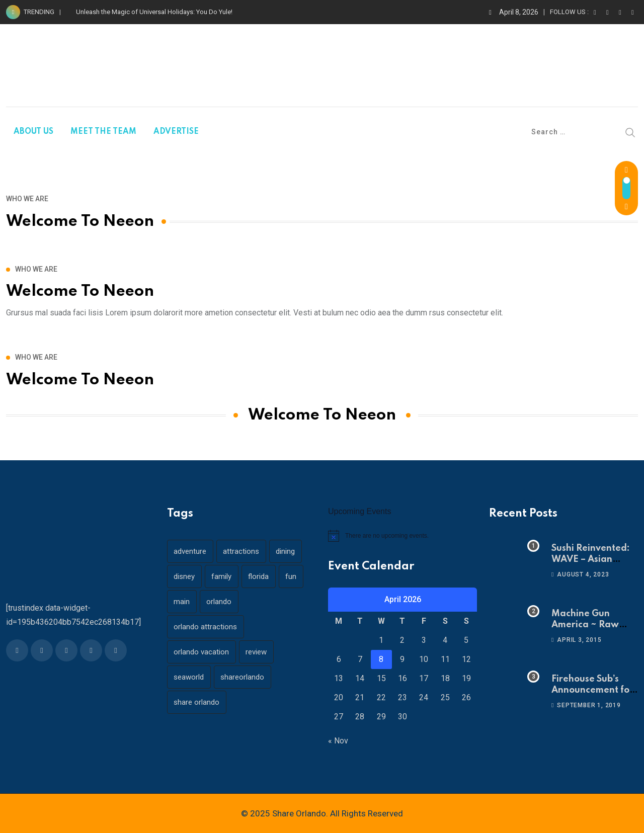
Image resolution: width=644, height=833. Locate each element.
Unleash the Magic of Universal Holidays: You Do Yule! (154, 12)
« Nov (338, 741)
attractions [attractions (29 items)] (242, 551)
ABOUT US (33, 132)
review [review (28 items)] (257, 652)
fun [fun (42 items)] (293, 576)
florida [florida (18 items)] (260, 576)
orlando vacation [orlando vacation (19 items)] (202, 652)
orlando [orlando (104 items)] (220, 602)
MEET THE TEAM (103, 132)
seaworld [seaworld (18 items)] (189, 677)
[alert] (403, 536)
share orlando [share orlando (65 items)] (197, 702)
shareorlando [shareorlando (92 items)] (243, 677)
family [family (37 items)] (222, 576)
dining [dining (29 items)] (287, 551)
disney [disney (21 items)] (185, 576)
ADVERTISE (176, 132)
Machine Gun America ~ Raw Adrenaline (585, 625)
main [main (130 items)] (182, 602)
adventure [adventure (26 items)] (190, 551)
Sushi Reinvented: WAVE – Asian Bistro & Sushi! (591, 560)
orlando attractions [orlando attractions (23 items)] (206, 627)
